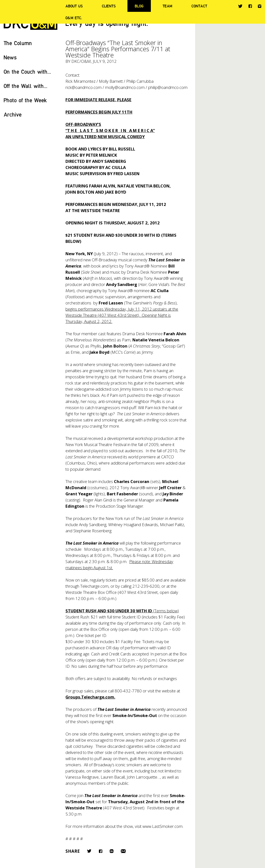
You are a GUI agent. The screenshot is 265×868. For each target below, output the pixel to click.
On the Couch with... (27, 72)
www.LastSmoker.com (163, 826)
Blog (139, 6)
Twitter (240, 6)
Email (123, 851)
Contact (199, 6)
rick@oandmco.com (84, 87)
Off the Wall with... (26, 86)
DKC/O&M (81, 61)
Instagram (260, 6)
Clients (109, 6)
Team (167, 6)
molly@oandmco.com (125, 87)
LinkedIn (112, 851)
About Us (74, 6)
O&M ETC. (74, 18)
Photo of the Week (25, 100)
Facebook (250, 6)
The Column (18, 43)
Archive (13, 114)
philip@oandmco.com (168, 87)
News (10, 57)
